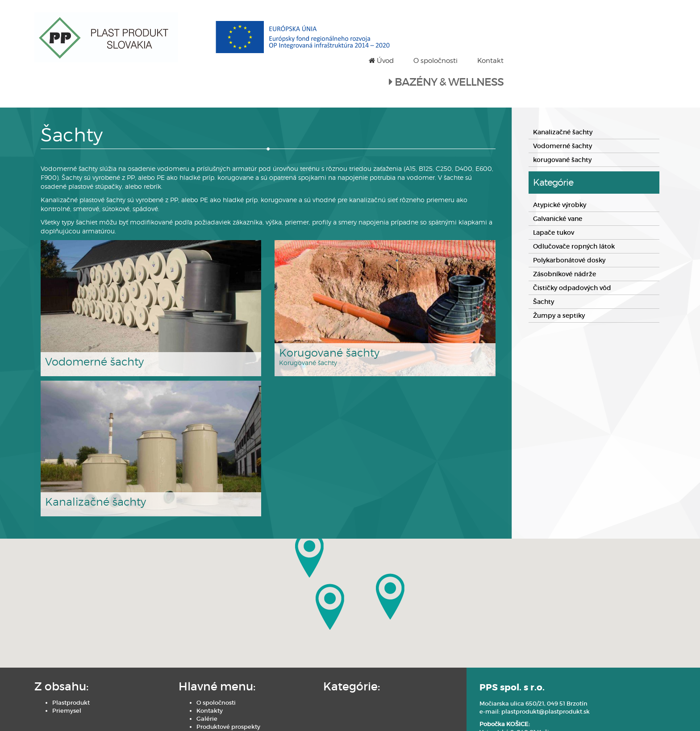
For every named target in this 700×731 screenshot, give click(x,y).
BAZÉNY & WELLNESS (601, 39)
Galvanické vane (558, 188)
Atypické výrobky (560, 174)
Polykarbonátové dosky (569, 229)
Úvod (533, 18)
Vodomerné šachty (562, 115)
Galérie (173, 688)
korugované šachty (562, 129)
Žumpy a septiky (559, 285)
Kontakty (176, 680)
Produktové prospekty (195, 696)
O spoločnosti (587, 18)
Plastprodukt (75, 672)
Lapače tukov (554, 202)
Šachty (544, 271)
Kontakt (642, 18)
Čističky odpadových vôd (572, 257)
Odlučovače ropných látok (574, 216)
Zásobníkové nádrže (565, 243)
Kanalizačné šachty (563, 101)
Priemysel (70, 680)
